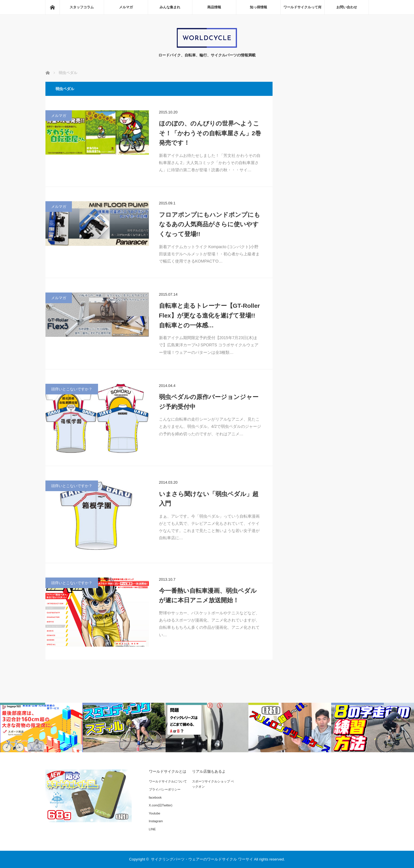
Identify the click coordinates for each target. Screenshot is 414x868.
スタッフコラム (82, 7)
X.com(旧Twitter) (161, 805)
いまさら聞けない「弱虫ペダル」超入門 (209, 499)
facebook (155, 797)
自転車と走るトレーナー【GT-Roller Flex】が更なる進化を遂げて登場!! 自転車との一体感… (210, 315)
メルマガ (126, 7)
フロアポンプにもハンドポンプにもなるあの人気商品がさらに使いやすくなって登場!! (210, 224)
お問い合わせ (347, 7)
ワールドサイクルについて (168, 781)
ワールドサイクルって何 (302, 7)
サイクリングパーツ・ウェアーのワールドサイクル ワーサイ (202, 859)
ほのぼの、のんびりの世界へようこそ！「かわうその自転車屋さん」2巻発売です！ (210, 133)
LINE (152, 829)
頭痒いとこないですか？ (72, 389)
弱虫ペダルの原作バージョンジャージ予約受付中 (209, 402)
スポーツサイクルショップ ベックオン (213, 784)
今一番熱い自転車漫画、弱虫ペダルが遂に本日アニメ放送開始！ (208, 596)
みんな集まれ (170, 7)
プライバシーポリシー (165, 789)
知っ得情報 (258, 7)
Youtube (155, 813)
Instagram (156, 821)
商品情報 (214, 7)
